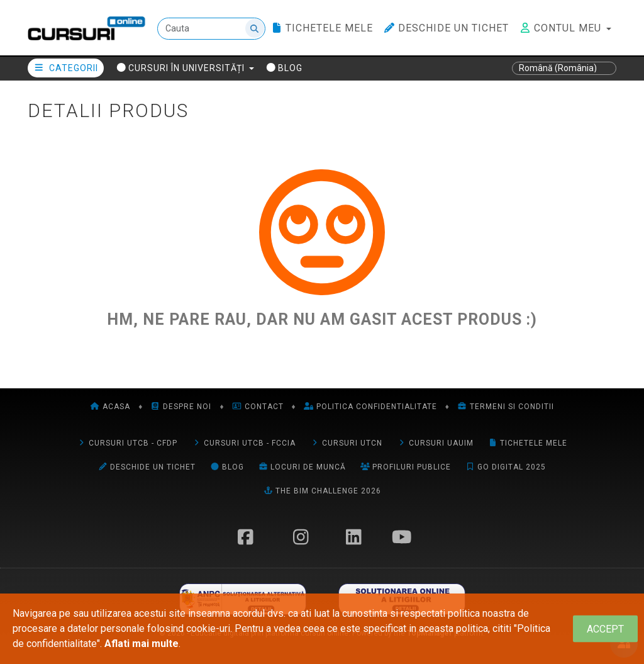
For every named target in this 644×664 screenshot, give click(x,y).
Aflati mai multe (142, 644)
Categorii (66, 68)
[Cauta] (211, 29)
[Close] (605, 629)
